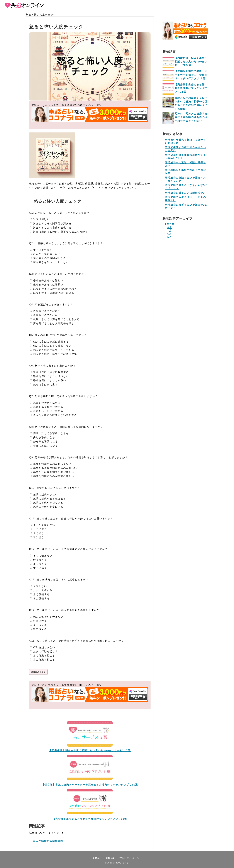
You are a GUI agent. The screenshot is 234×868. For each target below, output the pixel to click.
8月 (170, 227)
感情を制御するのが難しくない (51, 464)
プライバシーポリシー (130, 858)
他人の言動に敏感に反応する (49, 342)
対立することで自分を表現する (51, 228)
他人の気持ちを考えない (47, 617)
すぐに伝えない (41, 556)
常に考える (38, 629)
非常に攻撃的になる (44, 446)
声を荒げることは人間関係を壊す (52, 323)
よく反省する (40, 594)
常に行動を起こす (42, 660)
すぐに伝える (40, 568)
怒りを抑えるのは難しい (47, 280)
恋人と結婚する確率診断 (47, 841)
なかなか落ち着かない (45, 254)
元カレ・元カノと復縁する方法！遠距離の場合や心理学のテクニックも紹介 (191, 117)
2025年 (170, 224)
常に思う (37, 537)
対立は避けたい (41, 219)
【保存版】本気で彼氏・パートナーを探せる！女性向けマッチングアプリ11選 (90, 785)
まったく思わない (42, 525)
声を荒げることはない (45, 315)
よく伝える (38, 564)
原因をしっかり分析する (47, 411)
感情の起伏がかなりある (47, 503)
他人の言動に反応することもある (52, 350)
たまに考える (40, 621)
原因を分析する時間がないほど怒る (53, 415)
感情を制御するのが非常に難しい (52, 476)
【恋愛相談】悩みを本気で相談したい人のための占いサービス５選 (90, 750)
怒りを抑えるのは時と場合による (52, 293)
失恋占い (97, 858)
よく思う (37, 533)
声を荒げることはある (45, 311)
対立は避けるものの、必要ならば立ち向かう (59, 232)
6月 (170, 234)
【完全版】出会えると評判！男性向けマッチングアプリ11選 (90, 819)
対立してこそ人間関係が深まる (51, 224)
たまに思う (38, 529)
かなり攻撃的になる (44, 441)
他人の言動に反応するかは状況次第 (53, 354)
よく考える (38, 625)
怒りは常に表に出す (44, 385)
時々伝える (38, 560)
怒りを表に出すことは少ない (49, 376)
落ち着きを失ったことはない (49, 262)
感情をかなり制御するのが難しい (52, 472)
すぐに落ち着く (41, 250)
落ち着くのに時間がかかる (48, 258)
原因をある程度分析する (47, 407)
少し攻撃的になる (42, 437)
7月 (170, 231)
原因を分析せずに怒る (45, 403)
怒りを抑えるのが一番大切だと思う (53, 289)
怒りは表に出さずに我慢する (49, 372)
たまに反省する (41, 590)
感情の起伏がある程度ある (48, 499)
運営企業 (110, 858)
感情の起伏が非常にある (47, 507)
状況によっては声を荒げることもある (55, 319)
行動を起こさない (42, 647)
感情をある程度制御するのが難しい (53, 468)
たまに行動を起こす (44, 651)
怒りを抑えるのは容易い (47, 285)
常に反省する (40, 598)
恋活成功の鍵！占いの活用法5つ (185, 193)
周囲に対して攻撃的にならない (51, 433)
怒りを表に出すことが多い (48, 380)
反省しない (38, 586)
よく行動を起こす (42, 656)
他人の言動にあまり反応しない (51, 346)
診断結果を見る (38, 672)
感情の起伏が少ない (44, 494)
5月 (170, 237)
